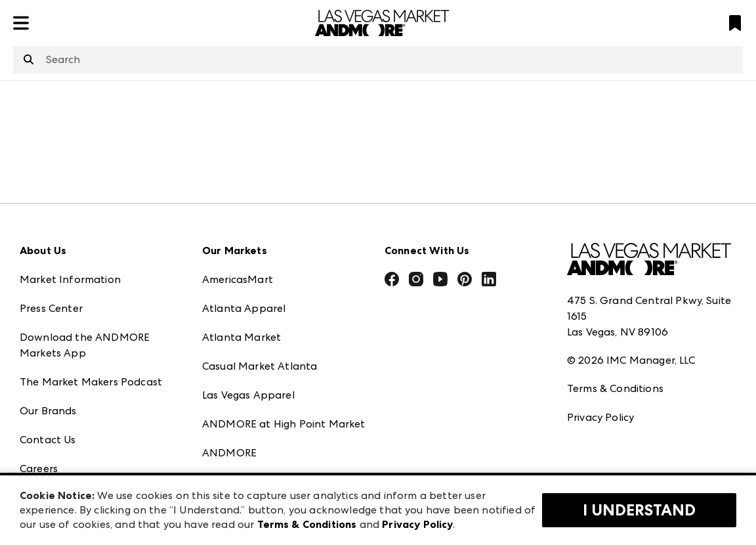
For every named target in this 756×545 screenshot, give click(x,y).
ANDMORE (229, 453)
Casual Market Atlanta (260, 366)
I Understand (639, 510)
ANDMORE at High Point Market (283, 424)
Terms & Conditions (615, 388)
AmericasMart (238, 279)
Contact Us (48, 440)
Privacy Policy (600, 417)
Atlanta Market (241, 337)
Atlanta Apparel (244, 308)
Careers (39, 469)
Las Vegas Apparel (248, 395)
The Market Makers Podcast (91, 382)
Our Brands (48, 411)
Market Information (70, 279)
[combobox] (378, 60)
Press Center (51, 308)
